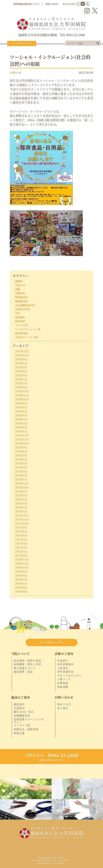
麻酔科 (19, 281)
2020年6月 (21, 583)
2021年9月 (21, 527)
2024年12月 (22, 391)
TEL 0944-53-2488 (72, 35)
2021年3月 (21, 547)
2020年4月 (21, 591)
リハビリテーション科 (28, 329)
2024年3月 (21, 423)
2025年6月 (21, 371)
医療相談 (63, 683)
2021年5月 (21, 539)
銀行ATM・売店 (24, 712)
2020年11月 (22, 563)
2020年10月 (22, 567)
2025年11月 (22, 355)
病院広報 (19, 733)
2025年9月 (21, 359)
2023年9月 (21, 447)
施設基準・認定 (23, 672)
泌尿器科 (20, 317)
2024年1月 (21, 431)
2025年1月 (21, 387)
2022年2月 (21, 511)
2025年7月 (21, 367)
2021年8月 (21, 531)
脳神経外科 (21, 333)
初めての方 (64, 704)
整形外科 (20, 321)
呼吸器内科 (21, 297)
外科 (18, 313)
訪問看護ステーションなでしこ (29, 720)
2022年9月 (21, 491)
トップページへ (22, 43)
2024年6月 (21, 411)
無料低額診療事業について (27, 4)
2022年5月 (21, 499)
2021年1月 (21, 555)
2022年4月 (21, 503)
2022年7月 (21, 495)
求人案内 (63, 708)
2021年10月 (22, 523)
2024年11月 (22, 395)
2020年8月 (21, 575)
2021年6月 (21, 535)
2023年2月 (21, 475)
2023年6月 (21, 459)
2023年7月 (21, 455)
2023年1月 (21, 479)
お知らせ (16, 72)
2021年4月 (21, 543)
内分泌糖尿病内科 (25, 305)
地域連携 (63, 687)
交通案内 (19, 708)
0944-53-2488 (51, 755)
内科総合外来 (23, 309)
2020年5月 (21, 587)
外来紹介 (63, 661)
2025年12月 (22, 351)
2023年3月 (21, 471)
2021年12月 (22, 515)
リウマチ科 (21, 325)
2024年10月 (22, 399)
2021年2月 (21, 551)
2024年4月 (21, 419)
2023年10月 (22, 443)
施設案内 (19, 704)
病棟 (18, 289)
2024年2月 (21, 427)
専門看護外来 (65, 672)
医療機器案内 (22, 716)
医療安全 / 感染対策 (26, 729)
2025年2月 (21, 383)
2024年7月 (21, 407)
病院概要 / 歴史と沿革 (28, 664)
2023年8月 (21, 451)
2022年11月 (22, 483)
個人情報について (25, 668)
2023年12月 (22, 435)
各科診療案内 (65, 664)
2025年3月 (21, 379)
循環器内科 (21, 301)
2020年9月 (21, 571)
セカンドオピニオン (70, 676)
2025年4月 (21, 375)
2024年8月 (21, 403)
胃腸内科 (20, 293)
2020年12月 (22, 559)
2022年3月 (21, 507)
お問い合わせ (52, 4)
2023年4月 (21, 467)
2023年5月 (21, 463)
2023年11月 (22, 439)
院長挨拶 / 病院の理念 (28, 661)
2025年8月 (21, 363)
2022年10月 (22, 487)
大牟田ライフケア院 (26, 337)
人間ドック (64, 679)
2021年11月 (22, 519)
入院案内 (63, 668)
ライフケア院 (22, 725)
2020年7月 (21, 579)
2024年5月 (21, 415)
